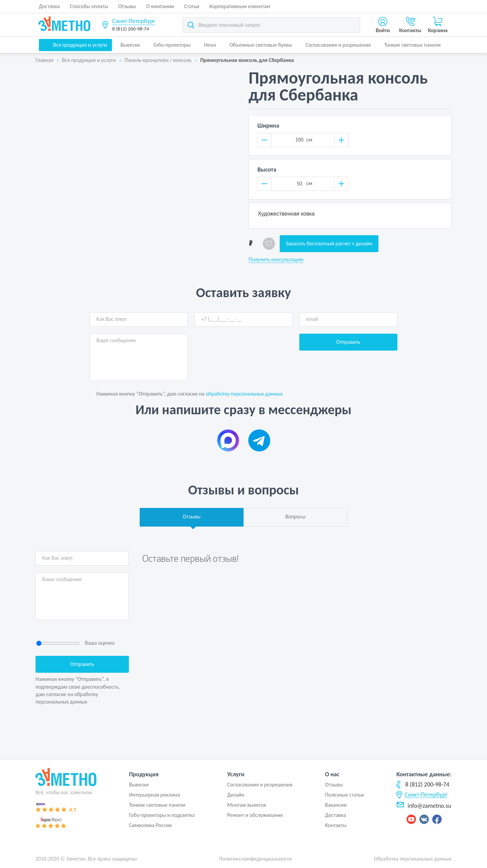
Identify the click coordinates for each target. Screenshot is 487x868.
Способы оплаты (89, 6)
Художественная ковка (286, 214)
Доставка (49, 6)
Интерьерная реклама (154, 795)
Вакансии (336, 805)
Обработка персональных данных (413, 859)
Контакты (336, 825)
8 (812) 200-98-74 (131, 29)
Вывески (130, 45)
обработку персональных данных (244, 394)
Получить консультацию (276, 260)
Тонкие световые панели (412, 45)
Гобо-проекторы (172, 45)
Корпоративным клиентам (240, 6)
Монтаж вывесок (247, 805)
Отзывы (127, 6)
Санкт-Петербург (134, 21)
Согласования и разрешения (338, 45)
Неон (210, 45)
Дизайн (236, 795)
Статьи (192, 6)
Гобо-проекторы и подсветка (162, 815)
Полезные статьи (344, 795)
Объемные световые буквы (261, 45)
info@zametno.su (424, 806)
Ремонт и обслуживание (255, 815)
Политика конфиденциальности (255, 859)
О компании (160, 6)
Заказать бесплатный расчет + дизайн (329, 243)
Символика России (150, 825)
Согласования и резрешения (260, 785)
